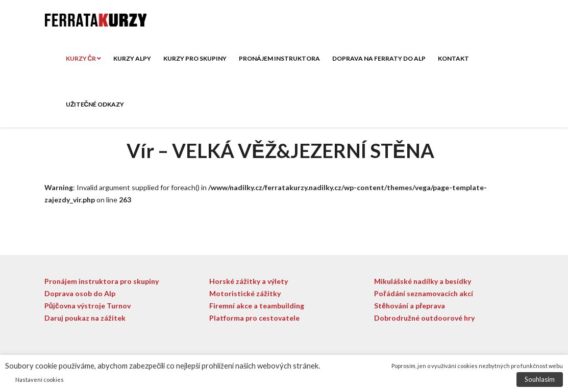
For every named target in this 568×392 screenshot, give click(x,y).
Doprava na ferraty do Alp (379, 58)
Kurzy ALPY (132, 58)
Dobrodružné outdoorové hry (424, 318)
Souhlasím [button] (540, 379)
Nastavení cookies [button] (40, 380)
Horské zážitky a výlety (249, 281)
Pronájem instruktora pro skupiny (102, 281)
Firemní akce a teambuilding (257, 306)
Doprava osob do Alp (80, 293)
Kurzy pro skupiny (195, 58)
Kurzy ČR (84, 58)
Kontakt (453, 58)
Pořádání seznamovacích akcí (423, 293)
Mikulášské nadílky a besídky (423, 281)
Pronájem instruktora (279, 58)
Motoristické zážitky (245, 293)
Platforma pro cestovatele (254, 318)
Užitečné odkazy (95, 104)
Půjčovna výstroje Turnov (88, 306)
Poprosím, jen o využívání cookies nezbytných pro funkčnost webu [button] (477, 366)
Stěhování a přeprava (410, 306)
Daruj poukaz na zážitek (85, 318)
